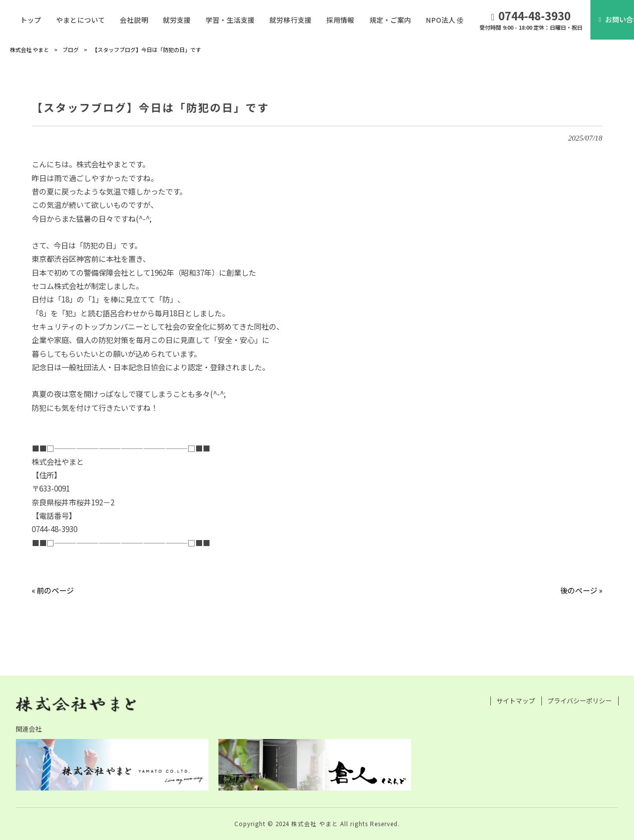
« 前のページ (53, 590)
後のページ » (581, 590)
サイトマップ (516, 701)
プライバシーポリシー (580, 701)
